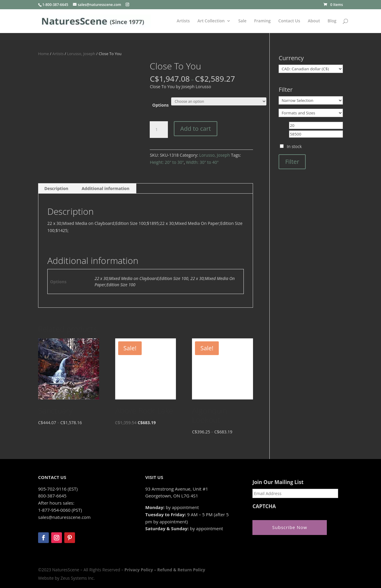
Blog (332, 21)
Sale (242, 21)
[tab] (57, 189)
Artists (183, 21)
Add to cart (196, 129)
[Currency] (311, 69)
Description (56, 188)
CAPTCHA (264, 506)
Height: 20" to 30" (167, 162)
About (314, 21)
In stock (294, 146)
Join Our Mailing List (278, 482)
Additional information (106, 188)
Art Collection (211, 21)
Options (161, 105)
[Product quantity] (159, 130)
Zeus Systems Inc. (78, 578)
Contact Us (289, 21)
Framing (263, 21)
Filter (292, 162)
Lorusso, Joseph (81, 54)
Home (43, 54)
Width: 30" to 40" (202, 162)
